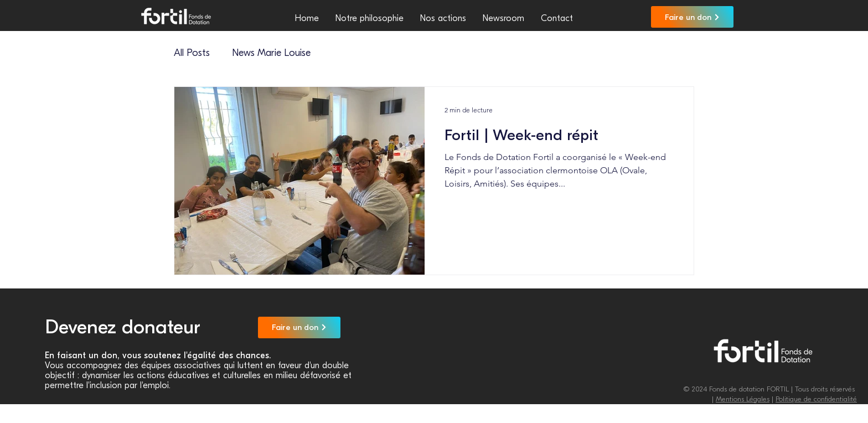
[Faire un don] (692, 17)
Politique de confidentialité (816, 399)
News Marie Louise (271, 53)
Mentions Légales (743, 399)
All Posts (192, 53)
